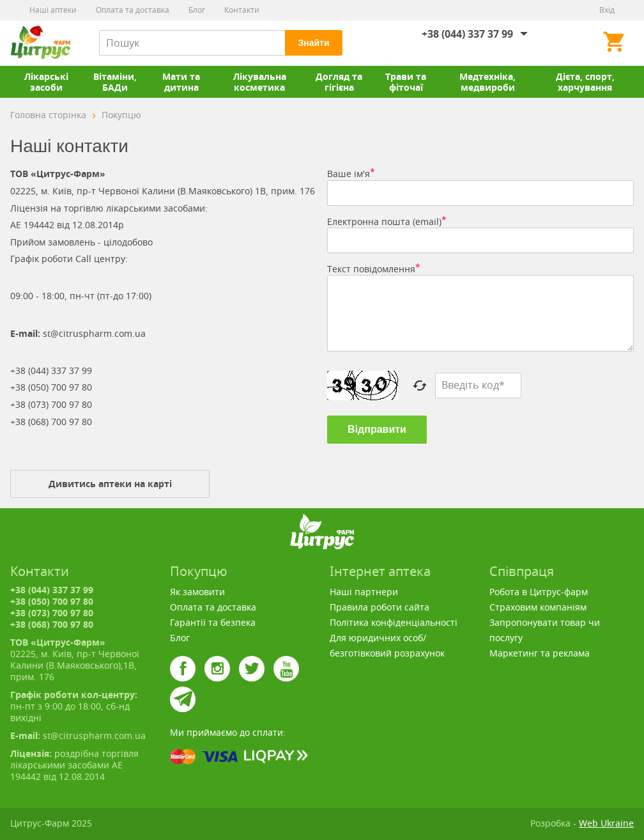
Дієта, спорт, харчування (585, 82)
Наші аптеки (53, 10)
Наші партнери (364, 592)
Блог (197, 10)
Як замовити (197, 592)
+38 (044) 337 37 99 (467, 34)
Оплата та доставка (133, 10)
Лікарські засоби (46, 82)
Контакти (242, 10)
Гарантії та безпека (213, 622)
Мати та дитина (181, 82)
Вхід (607, 10)
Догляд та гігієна (339, 82)
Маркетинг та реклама (540, 653)
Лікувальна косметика (260, 82)
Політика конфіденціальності (394, 622)
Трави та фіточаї (406, 82)
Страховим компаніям (538, 607)
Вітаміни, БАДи (115, 82)
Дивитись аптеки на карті (110, 484)
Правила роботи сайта (379, 607)
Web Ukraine (606, 823)
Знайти (313, 43)
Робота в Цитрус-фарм (539, 592)
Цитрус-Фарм (40, 43)
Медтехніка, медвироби (487, 82)
